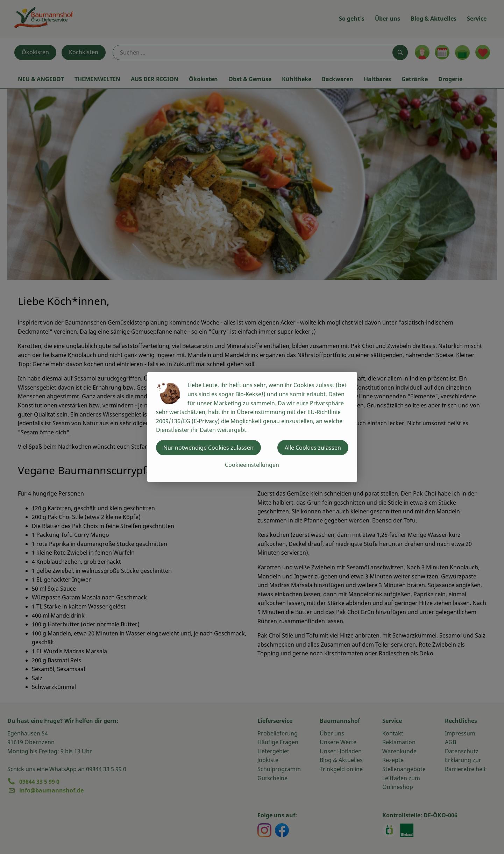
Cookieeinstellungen (252, 465)
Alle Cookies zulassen (313, 448)
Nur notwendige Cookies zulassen (208, 448)
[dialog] (252, 427)
